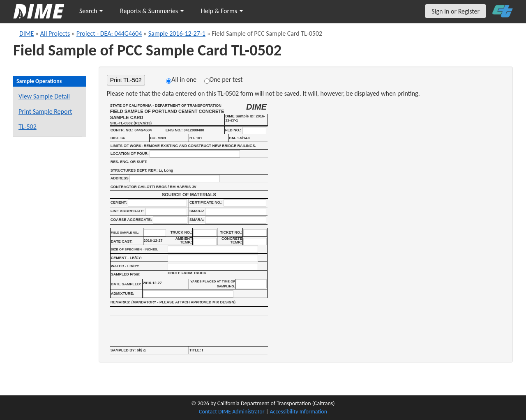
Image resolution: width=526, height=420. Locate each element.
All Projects (55, 33)
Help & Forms (222, 11)
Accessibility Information (298, 412)
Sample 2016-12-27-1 (177, 33)
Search (91, 11)
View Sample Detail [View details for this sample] (44, 96)
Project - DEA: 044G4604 (109, 33)
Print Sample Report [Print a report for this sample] (45, 111)
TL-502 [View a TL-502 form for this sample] (28, 127)
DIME (27, 33)
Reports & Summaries (152, 11)
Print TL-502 (126, 80)
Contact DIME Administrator (232, 412)
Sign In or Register (456, 11)
